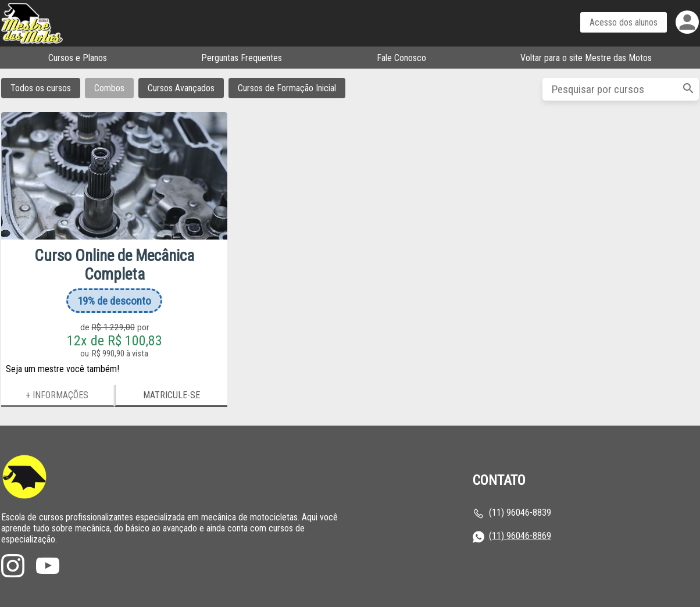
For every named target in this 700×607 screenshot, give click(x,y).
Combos (109, 88)
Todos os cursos (41, 88)
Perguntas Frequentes (242, 58)
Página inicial (74, 23)
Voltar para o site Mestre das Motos (586, 58)
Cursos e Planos (78, 58)
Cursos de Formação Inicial (287, 88)
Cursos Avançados (181, 88)
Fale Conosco (401, 58)
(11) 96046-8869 (520, 536)
